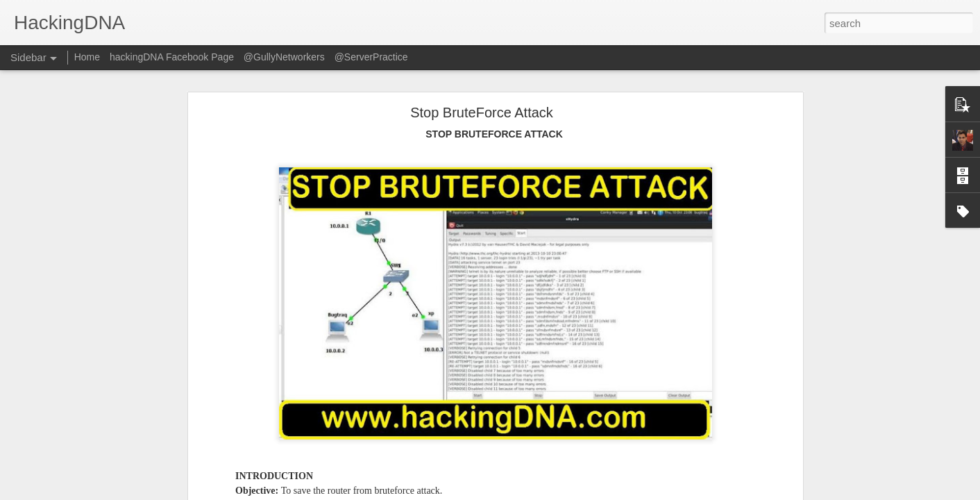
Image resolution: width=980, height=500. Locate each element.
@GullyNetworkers (284, 57)
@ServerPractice (371, 57)
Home (87, 57)
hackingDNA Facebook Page (172, 57)
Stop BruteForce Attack (482, 112)
